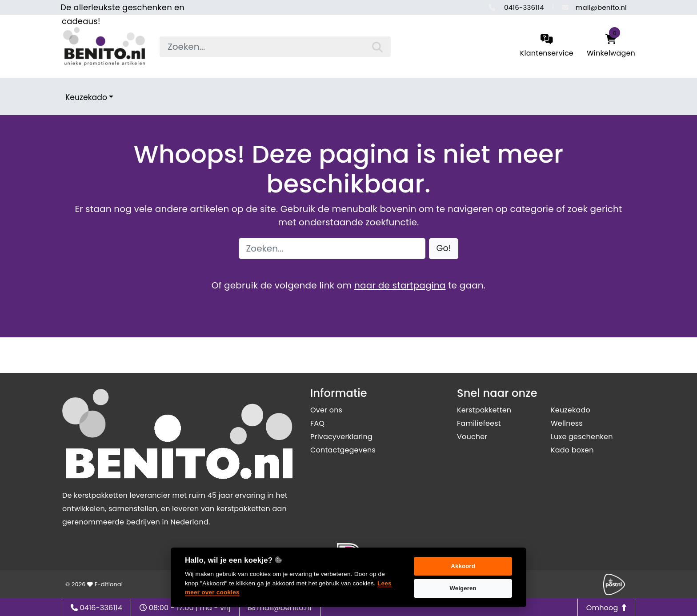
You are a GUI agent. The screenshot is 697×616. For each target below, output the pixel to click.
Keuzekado (86, 97)
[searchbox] (275, 47)
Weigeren (463, 588)
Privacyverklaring (341, 437)
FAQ (317, 423)
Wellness (567, 423)
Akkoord (463, 566)
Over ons (326, 410)
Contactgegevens (343, 450)
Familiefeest (479, 423)
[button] (444, 249)
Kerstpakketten (484, 410)
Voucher (472, 437)
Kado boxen (572, 450)
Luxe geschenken (582, 437)
